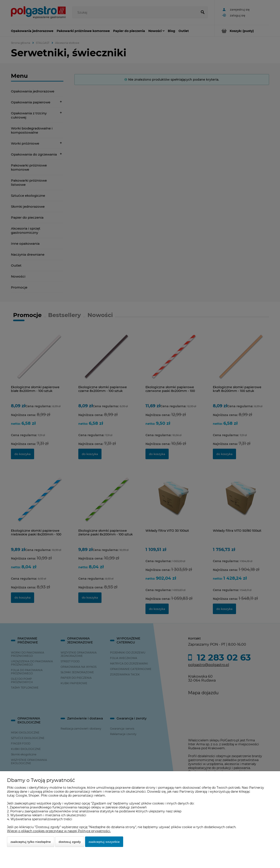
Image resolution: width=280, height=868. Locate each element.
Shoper (34, 795)
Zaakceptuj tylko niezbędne (31, 842)
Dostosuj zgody (70, 842)
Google (21, 795)
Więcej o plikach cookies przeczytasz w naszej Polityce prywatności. (59, 831)
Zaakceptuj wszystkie (104, 842)
